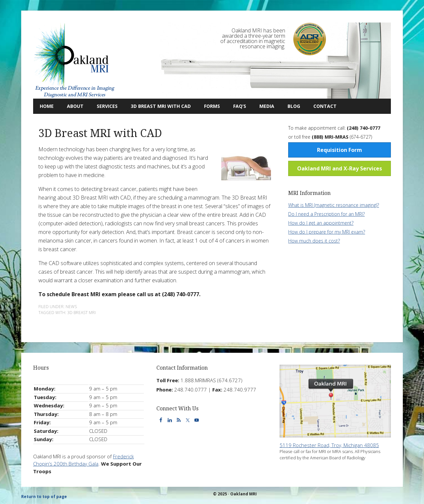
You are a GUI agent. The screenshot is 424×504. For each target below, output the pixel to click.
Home (47, 106)
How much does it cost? (314, 241)
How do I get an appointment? (321, 223)
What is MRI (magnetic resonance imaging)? (334, 205)
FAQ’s (240, 106)
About (72, 106)
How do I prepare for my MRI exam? (327, 232)
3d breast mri (81, 313)
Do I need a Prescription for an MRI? (326, 214)
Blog (291, 106)
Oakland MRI (75, 61)
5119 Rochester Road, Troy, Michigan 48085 (329, 445)
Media (267, 106)
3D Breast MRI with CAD (161, 106)
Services (104, 106)
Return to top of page (44, 497)
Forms (212, 106)
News (71, 307)
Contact (322, 106)
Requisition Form (340, 150)
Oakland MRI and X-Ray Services (340, 168)
